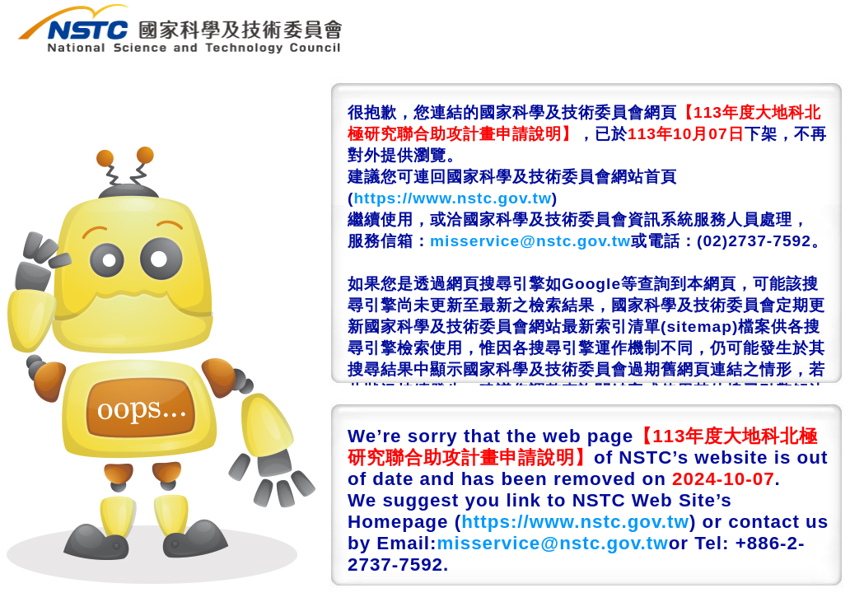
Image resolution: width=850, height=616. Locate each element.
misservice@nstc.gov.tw (530, 241)
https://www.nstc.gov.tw (452, 198)
